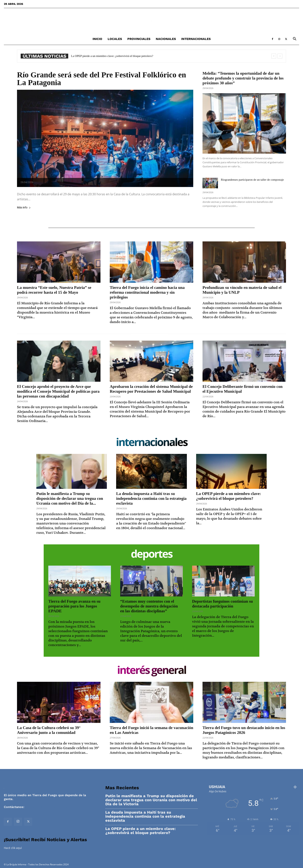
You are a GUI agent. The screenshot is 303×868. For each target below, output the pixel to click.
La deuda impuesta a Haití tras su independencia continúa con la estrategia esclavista (151, 498)
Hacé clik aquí (13, 848)
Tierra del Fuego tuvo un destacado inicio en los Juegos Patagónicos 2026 (244, 730)
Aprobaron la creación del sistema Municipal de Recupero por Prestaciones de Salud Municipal (151, 389)
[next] (280, 56)
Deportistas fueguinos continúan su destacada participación (222, 604)
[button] (294, 39)
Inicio (97, 39)
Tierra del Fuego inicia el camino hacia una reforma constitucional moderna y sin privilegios (147, 292)
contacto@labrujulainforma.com (50, 807)
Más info (24, 208)
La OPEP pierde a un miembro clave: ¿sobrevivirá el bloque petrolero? (112, 56)
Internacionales (196, 39)
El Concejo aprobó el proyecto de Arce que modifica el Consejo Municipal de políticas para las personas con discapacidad (58, 391)
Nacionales (166, 39)
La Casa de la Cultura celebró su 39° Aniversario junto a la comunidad (49, 730)
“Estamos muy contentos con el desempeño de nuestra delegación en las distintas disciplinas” (149, 606)
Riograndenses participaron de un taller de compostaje (252, 180)
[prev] (274, 56)
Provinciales (139, 39)
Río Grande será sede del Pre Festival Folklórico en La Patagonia (102, 79)
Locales (115, 39)
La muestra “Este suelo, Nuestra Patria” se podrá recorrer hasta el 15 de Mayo (54, 290)
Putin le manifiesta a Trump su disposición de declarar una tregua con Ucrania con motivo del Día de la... (70, 498)
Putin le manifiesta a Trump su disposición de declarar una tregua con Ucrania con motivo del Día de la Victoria (151, 800)
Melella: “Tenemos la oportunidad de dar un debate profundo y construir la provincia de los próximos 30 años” (243, 78)
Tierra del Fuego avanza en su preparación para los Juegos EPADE (74, 606)
